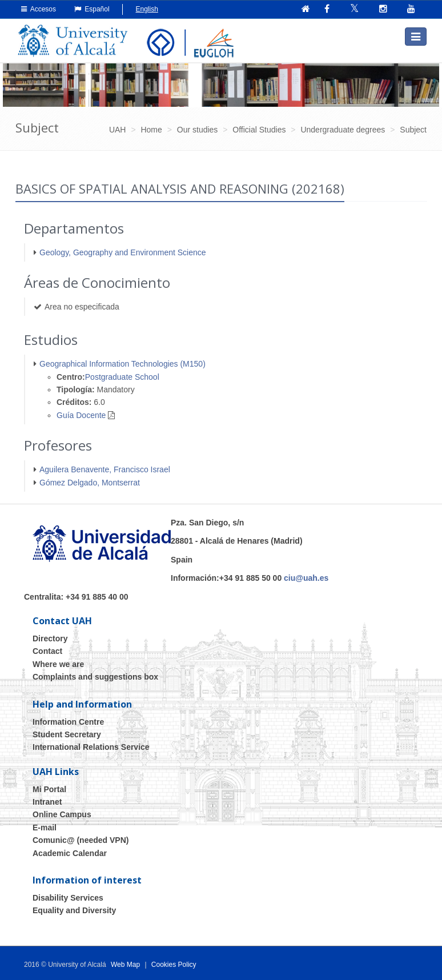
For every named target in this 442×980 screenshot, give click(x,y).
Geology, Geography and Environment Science (123, 252)
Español (92, 9)
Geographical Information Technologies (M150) (122, 364)
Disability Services (68, 898)
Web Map (125, 965)
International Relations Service (91, 747)
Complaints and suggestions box (95, 677)
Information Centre (68, 721)
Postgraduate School (122, 376)
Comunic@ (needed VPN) (81, 840)
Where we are (58, 664)
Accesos (39, 9)
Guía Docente (81, 415)
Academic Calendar (70, 853)
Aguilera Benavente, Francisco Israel (105, 469)
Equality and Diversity (74, 910)
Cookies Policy (174, 965)
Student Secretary (67, 734)
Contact (47, 651)
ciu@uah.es (306, 578)
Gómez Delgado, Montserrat (90, 482)
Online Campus (62, 814)
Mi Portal (49, 789)
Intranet (47, 802)
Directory (50, 638)
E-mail (45, 828)
